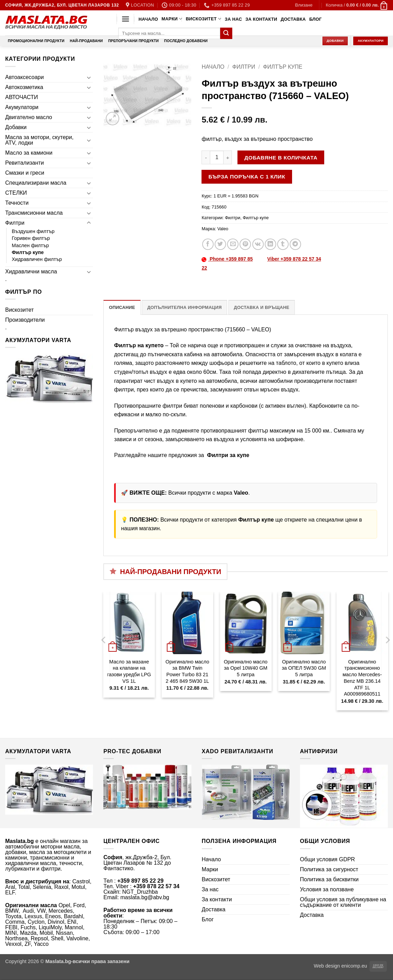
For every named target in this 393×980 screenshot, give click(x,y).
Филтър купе (28, 252)
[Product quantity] (217, 157)
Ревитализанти (25, 163)
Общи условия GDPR (327, 859)
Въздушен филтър (33, 231)
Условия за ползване (327, 889)
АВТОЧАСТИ (22, 97)
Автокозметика (24, 87)
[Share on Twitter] (220, 244)
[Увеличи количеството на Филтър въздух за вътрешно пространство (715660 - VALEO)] (228, 157)
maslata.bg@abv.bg (145, 897)
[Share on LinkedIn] (270, 244)
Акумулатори (22, 107)
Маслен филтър (30, 245)
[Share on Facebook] (208, 244)
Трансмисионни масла (34, 213)
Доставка (293, 19)
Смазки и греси (25, 173)
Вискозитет (203, 19)
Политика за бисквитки (329, 879)
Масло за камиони (29, 153)
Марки (172, 19)
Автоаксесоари (25, 77)
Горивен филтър (31, 238)
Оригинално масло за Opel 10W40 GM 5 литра (245, 668)
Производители (25, 320)
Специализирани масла (36, 183)
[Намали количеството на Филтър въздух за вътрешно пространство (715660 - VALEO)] (206, 157)
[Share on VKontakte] (258, 244)
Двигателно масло (29, 117)
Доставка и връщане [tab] (262, 307)
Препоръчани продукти (133, 41)
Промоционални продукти (36, 41)
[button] (304, 5)
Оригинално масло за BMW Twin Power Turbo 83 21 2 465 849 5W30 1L (187, 671)
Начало (148, 19)
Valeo (223, 229)
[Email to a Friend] (233, 244)
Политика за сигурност (329, 869)
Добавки (16, 127)
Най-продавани (86, 41)
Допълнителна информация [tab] (184, 307)
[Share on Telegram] (295, 244)
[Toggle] (89, 77)
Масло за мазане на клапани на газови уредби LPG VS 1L (129, 671)
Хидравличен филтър (37, 259)
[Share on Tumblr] (283, 244)
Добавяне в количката (281, 158)
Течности (17, 203)
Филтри (15, 223)
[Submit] (226, 33)
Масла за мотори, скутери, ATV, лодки (39, 140)
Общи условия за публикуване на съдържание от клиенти (343, 902)
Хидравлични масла (31, 271)
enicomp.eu (354, 966)
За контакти (261, 19)
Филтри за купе (228, 455)
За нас (233, 19)
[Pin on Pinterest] (245, 244)
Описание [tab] (122, 307)
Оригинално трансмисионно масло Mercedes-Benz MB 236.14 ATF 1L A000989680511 (362, 678)
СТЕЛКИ (16, 193)
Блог (316, 19)
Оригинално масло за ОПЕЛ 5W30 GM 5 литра (304, 668)
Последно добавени (186, 41)
